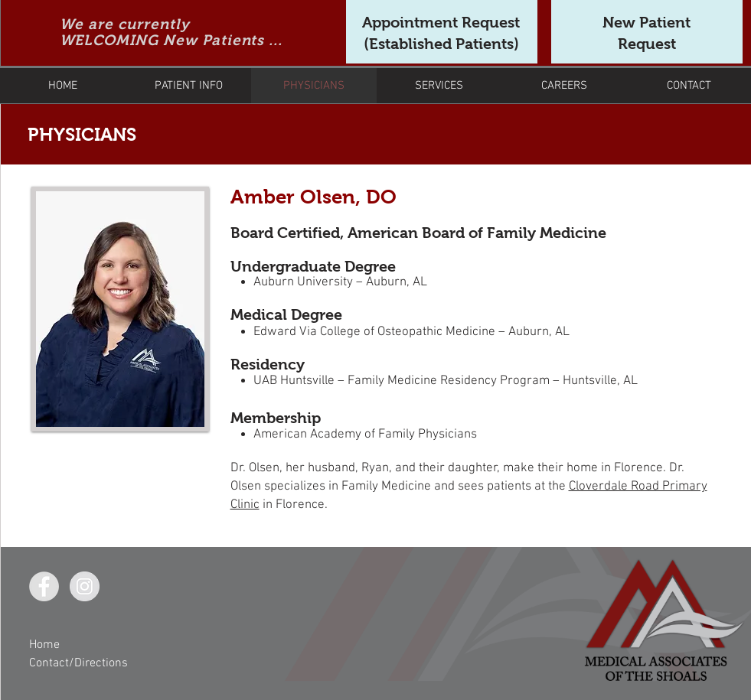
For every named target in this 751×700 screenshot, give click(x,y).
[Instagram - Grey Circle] (85, 586)
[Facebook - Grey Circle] (44, 586)
